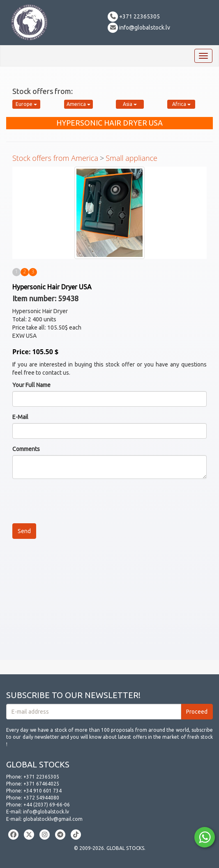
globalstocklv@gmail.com (53, 819)
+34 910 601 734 (43, 791)
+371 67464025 (41, 784)
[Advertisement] (109, 602)
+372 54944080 (41, 798)
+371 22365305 (134, 16)
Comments (26, 449)
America (78, 104)
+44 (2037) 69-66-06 (47, 805)
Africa (181, 104)
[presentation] (75, 501)
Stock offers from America (55, 158)
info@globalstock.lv (139, 27)
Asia (130, 104)
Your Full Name (31, 385)
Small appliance (131, 158)
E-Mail (20, 417)
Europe (26, 104)
